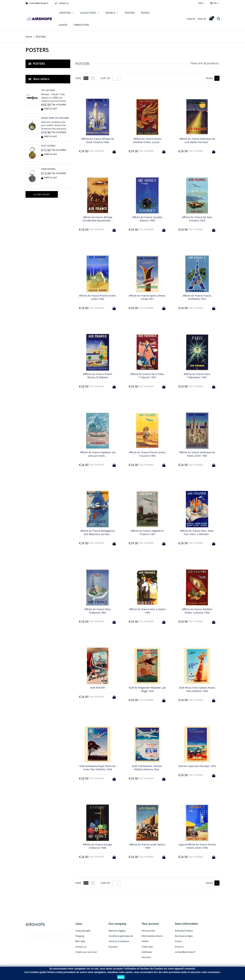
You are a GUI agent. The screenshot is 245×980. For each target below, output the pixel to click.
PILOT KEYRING (48, 146)
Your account (150, 924)
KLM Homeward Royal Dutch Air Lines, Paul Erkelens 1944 (98, 768)
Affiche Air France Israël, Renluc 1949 (147, 846)
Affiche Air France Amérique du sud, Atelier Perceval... (197, 140)
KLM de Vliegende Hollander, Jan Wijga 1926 (147, 689)
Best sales (80, 941)
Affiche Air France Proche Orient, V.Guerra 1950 (147, 454)
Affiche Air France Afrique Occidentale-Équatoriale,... (98, 219)
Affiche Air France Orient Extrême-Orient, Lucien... (147, 140)
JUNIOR (63, 25)
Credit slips (147, 947)
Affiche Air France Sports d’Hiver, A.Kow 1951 (147, 297)
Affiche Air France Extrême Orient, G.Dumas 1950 (197, 611)
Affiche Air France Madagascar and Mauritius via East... (98, 533)
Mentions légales (117, 931)
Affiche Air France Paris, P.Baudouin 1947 (197, 376)
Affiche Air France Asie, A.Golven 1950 (147, 611)
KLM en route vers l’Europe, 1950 (197, 766)
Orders (145, 941)
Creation (65, 13)
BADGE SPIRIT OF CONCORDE (55, 118)
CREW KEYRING (48, 169)
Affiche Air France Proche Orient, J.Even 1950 (98, 297)
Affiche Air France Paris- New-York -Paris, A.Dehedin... (197, 533)
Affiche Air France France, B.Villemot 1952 (197, 297)
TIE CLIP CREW (48, 90)
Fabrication (81, 25)
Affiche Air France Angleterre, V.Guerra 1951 (147, 533)
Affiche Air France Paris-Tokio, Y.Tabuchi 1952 (147, 376)
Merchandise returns (152, 936)
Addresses (147, 952)
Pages (210, 78)
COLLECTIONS (88, 13)
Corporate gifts (83, 931)
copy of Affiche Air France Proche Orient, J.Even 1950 (197, 846)
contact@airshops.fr (37, 3)
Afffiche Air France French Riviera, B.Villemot (98, 376)
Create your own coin (86, 952)
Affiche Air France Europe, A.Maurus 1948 (98, 846)
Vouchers (146, 957)
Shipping (80, 936)
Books (145, 13)
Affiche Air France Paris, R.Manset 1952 (98, 611)
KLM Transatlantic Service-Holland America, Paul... (147, 768)
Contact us (62, 3)
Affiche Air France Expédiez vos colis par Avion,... (98, 454)
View (78, 78)
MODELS (111, 13)
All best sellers (42, 194)
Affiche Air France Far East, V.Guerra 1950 (197, 219)
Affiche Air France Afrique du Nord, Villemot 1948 (98, 140)
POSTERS (130, 13)
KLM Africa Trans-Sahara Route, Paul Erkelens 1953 (197, 689)
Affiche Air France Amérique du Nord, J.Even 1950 (197, 454)
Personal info (148, 931)
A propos (113, 947)
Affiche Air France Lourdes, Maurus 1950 (147, 219)
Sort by (105, 78)
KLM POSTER (98, 688)
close (121, 977)
